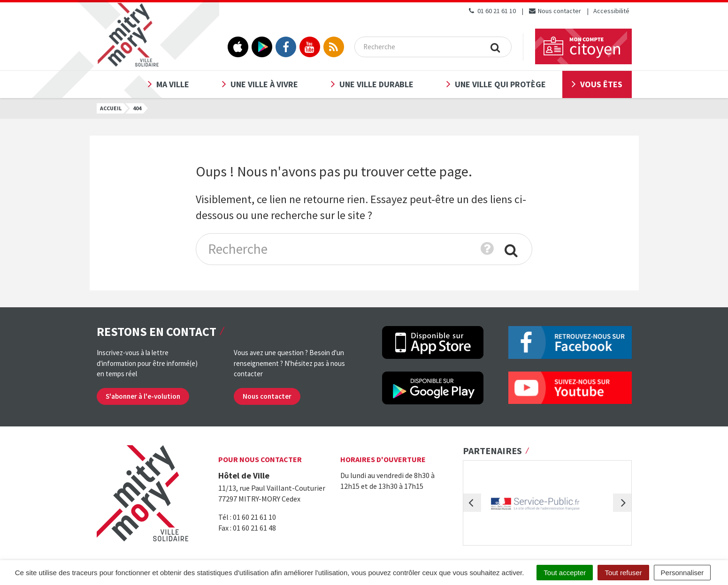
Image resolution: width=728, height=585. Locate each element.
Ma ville (173, 84)
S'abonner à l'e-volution (143, 396)
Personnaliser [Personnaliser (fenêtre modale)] (682, 573)
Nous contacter (555, 11)
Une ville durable (376, 84)
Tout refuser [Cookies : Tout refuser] (623, 573)
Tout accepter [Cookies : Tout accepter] (565, 573)
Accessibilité (611, 11)
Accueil (111, 108)
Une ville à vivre (264, 84)
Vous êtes (601, 84)
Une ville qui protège (500, 84)
